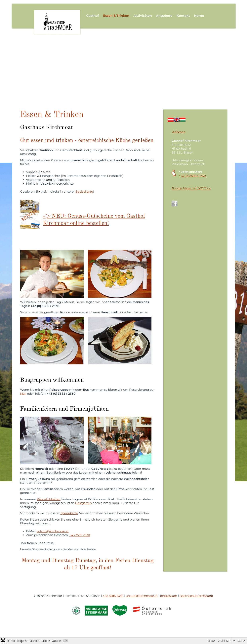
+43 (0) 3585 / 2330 (192, 176)
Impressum (169, 596)
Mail (23, 394)
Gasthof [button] (93, 16)
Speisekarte (84, 191)
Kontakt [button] (183, 16)
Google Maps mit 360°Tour (191, 188)
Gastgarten (83, 503)
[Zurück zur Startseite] (57, 16)
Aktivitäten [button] (143, 16)
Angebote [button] (164, 16)
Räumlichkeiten (49, 499)
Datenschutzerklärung (196, 596)
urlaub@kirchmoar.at (53, 531)
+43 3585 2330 (80, 535)
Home (199, 16)
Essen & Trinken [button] (116, 16)
